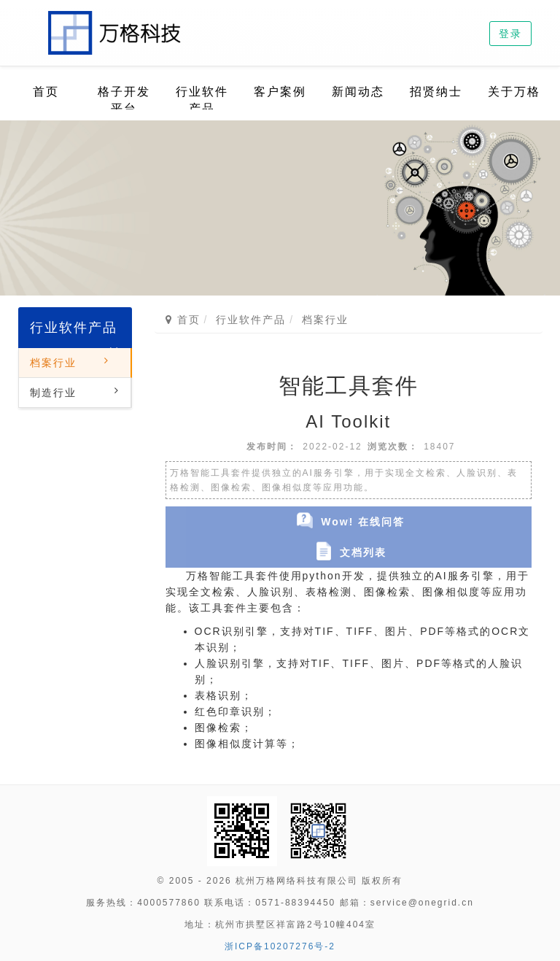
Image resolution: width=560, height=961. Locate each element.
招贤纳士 (436, 92)
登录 (510, 34)
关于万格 (514, 92)
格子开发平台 (124, 100)
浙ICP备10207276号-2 (280, 946)
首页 (46, 92)
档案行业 (53, 363)
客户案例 (280, 92)
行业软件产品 (202, 100)
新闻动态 (358, 92)
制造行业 (53, 393)
